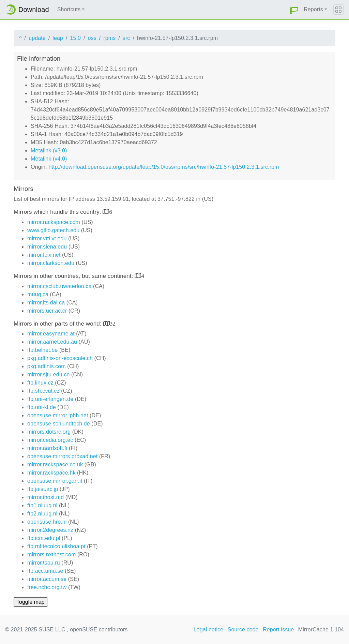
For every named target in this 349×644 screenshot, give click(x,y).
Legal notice (209, 630)
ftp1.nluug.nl (42, 505)
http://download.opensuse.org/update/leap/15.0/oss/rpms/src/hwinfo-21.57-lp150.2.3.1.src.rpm (164, 167)
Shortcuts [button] (69, 9)
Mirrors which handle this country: (58, 212)
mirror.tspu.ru (44, 563)
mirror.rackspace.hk (51, 473)
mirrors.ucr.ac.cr (47, 311)
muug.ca (38, 294)
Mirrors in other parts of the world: (58, 324)
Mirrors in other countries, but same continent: (74, 276)
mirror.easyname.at (51, 334)
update (37, 38)
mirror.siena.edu (47, 247)
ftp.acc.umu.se (45, 571)
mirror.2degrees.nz (50, 530)
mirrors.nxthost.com (51, 555)
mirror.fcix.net (44, 255)
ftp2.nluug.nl (42, 514)
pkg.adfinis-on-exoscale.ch (60, 358)
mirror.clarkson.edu (51, 263)
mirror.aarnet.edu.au (52, 342)
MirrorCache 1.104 (321, 630)
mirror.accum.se (47, 579)
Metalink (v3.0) (49, 151)
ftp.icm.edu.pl (44, 538)
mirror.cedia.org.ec (50, 440)
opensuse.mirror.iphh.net (58, 415)
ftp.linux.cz (40, 383)
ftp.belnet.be (42, 350)
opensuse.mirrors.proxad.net (62, 456)
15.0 (75, 38)
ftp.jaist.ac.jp (43, 489)
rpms (109, 38)
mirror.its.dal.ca (46, 303)
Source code (243, 630)
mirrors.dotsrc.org (49, 432)
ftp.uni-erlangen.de (50, 399)
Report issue (278, 630)
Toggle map (31, 602)
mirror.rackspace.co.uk (55, 465)
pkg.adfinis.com (47, 366)
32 (113, 323)
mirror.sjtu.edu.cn (49, 375)
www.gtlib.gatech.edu (53, 230)
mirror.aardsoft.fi (47, 448)
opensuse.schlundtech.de (59, 424)
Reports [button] (313, 9)
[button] (294, 10)
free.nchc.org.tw (47, 587)
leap (58, 38)
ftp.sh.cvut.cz (43, 391)
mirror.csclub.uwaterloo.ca (59, 286)
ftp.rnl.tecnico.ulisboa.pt (56, 546)
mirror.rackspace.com (54, 222)
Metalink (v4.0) (49, 159)
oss (92, 38)
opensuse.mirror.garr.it (55, 481)
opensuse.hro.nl (47, 522)
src (126, 38)
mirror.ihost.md (45, 497)
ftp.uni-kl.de (42, 407)
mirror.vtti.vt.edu (47, 238)
